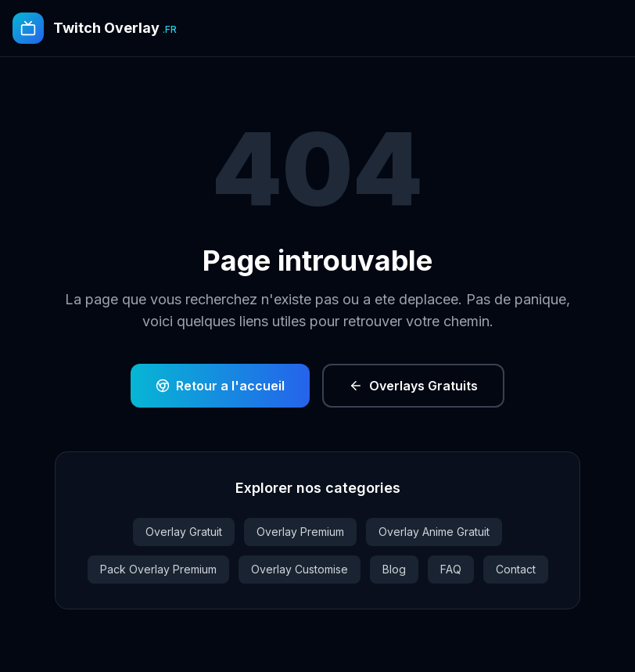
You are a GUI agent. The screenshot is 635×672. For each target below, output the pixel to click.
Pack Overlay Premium (158, 569)
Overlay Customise (300, 569)
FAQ (451, 569)
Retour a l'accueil (220, 386)
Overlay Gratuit (184, 532)
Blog (394, 569)
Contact (516, 569)
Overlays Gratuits (413, 386)
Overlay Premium (300, 532)
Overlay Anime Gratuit (434, 532)
